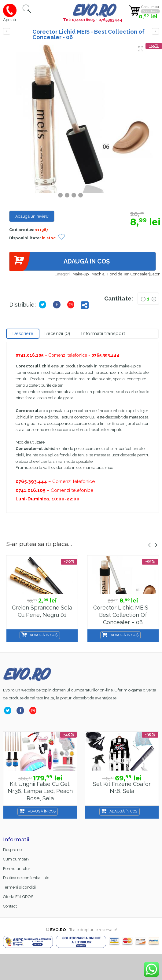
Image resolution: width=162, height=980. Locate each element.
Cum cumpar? (16, 859)
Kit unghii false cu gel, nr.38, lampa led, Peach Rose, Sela (40, 791)
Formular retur (17, 869)
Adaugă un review (32, 216)
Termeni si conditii (19, 887)
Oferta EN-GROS (18, 897)
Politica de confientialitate (26, 878)
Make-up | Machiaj (89, 274)
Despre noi (13, 850)
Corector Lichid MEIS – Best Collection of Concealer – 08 (123, 615)
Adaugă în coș (59, 262)
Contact (10, 906)
